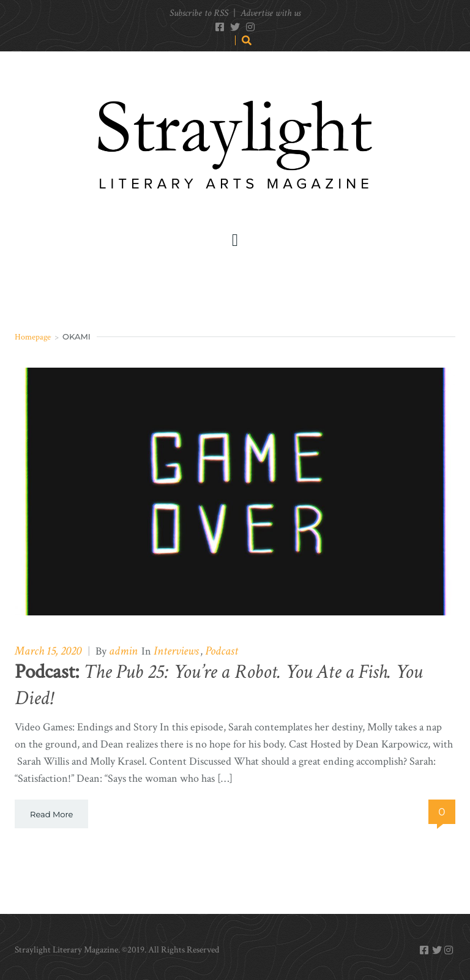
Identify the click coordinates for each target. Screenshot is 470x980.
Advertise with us (270, 13)
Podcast (222, 651)
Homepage (33, 337)
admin (123, 651)
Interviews (176, 651)
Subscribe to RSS (199, 13)
